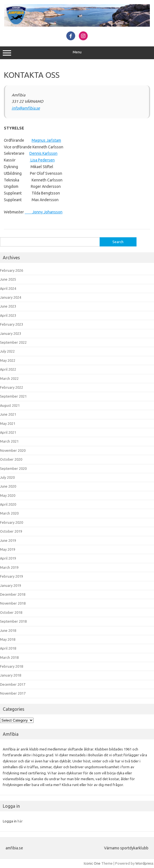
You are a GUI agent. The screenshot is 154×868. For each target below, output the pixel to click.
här (20, 821)
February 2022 (12, 387)
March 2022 (9, 378)
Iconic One (92, 863)
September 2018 (13, 621)
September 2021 (13, 396)
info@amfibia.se (26, 108)
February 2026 (12, 270)
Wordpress (144, 863)
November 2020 (13, 450)
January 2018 (11, 675)
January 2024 (11, 297)
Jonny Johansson (44, 212)
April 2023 (8, 315)
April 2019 (8, 558)
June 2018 (8, 630)
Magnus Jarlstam (46, 140)
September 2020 (13, 468)
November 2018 (13, 603)
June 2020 (8, 486)
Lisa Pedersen (42, 160)
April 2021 (8, 432)
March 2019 (9, 567)
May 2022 (8, 360)
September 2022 (13, 342)
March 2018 (9, 657)
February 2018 (12, 666)
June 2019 (8, 540)
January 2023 (11, 333)
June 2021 (8, 414)
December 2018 (13, 594)
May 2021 (8, 423)
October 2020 (11, 459)
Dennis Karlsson (43, 153)
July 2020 (7, 477)
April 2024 (8, 288)
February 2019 (12, 576)
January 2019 (11, 585)
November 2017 (13, 693)
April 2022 (8, 369)
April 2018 (8, 648)
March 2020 (9, 513)
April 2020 (8, 504)
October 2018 (11, 612)
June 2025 (8, 279)
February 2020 (12, 522)
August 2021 (10, 405)
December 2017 (13, 684)
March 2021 (9, 441)
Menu (77, 53)
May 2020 (8, 495)
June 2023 (8, 306)
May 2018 (8, 639)
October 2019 (11, 531)
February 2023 (12, 324)
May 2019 (8, 549)
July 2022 (7, 351)
